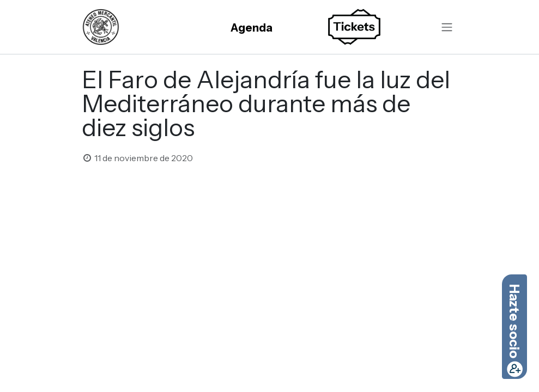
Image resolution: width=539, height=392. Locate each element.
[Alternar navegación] (447, 27)
